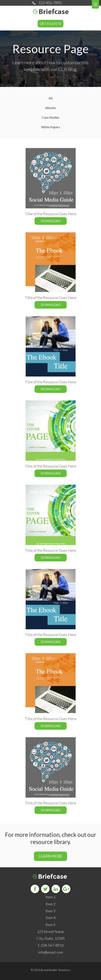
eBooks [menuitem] (51, 108)
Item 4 (50, 918)
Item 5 (50, 925)
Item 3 (50, 911)
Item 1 (50, 897)
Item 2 (50, 904)
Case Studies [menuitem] (51, 117)
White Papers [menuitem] (51, 127)
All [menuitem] (51, 98)
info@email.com (50, 952)
